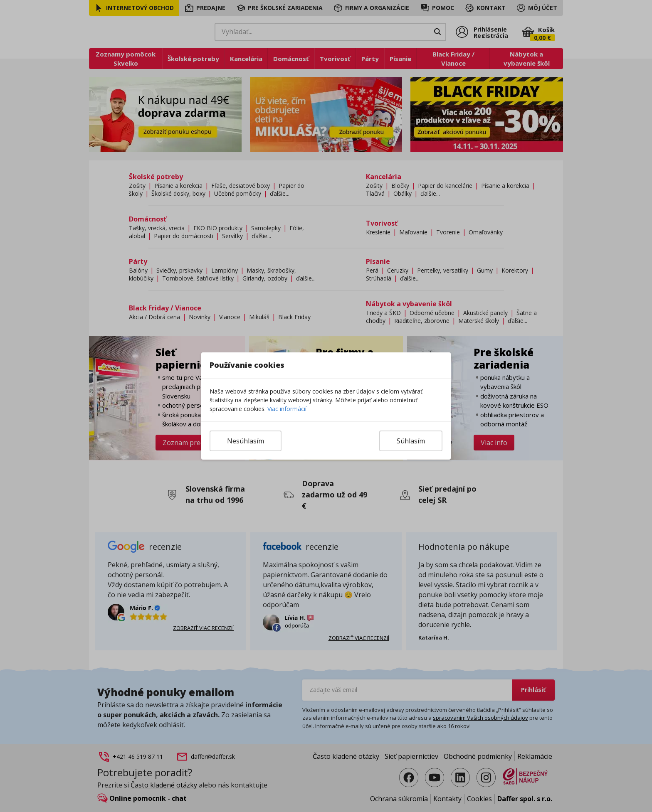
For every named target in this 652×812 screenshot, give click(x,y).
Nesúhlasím (246, 441)
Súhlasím (411, 441)
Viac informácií (287, 409)
